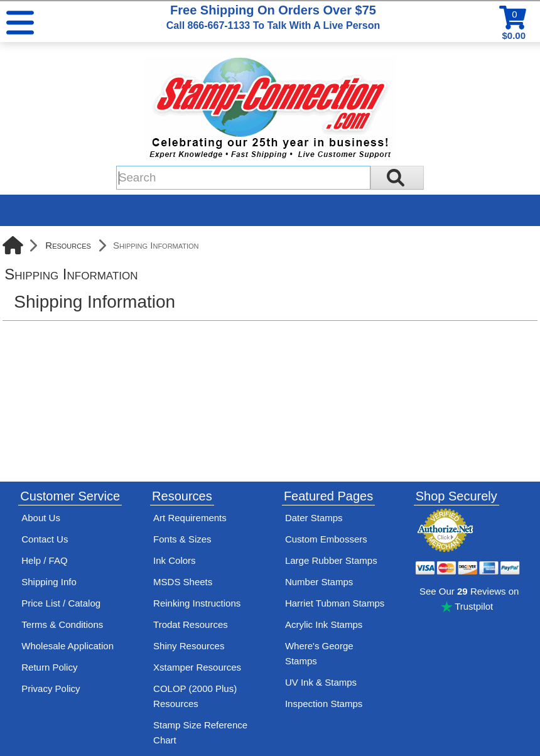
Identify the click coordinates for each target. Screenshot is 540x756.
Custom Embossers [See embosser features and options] (326, 539)
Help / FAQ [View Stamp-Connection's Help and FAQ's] (44, 560)
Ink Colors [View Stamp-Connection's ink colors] (175, 560)
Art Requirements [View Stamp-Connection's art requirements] (190, 518)
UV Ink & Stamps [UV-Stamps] (321, 682)
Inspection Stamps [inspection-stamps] (324, 704)
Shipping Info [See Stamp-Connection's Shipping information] (49, 582)
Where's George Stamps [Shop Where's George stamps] (319, 653)
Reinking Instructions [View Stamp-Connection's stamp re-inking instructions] (197, 603)
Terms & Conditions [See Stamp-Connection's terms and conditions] (62, 624)
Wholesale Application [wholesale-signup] (67, 646)
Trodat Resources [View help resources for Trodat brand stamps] (191, 624)
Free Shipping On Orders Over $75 (273, 17)
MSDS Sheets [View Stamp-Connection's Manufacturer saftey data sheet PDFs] (183, 582)
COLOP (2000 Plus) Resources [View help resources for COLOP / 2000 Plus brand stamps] (195, 696)
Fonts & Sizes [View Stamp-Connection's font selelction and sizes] (182, 539)
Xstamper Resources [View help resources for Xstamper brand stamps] (197, 667)
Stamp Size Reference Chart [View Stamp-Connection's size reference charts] (200, 732)
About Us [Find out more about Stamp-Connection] (41, 518)
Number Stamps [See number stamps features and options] (319, 582)
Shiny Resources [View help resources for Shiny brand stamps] (189, 646)
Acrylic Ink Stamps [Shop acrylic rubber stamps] (324, 624)
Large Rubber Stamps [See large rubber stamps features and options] (331, 560)
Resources (68, 245)
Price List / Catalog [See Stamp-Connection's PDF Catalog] (61, 603)
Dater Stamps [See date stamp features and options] (314, 518)
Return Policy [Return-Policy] (49, 667)
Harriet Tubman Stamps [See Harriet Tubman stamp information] (335, 603)
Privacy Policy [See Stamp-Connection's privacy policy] (51, 688)
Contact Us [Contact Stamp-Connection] (45, 539)
